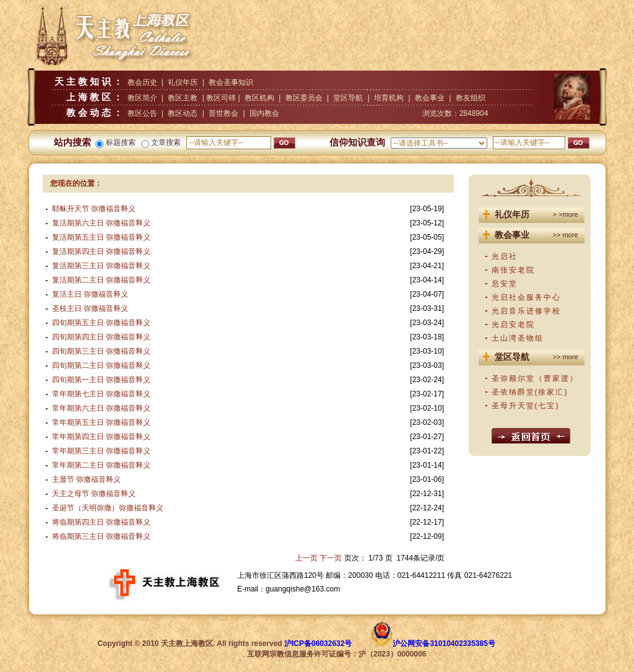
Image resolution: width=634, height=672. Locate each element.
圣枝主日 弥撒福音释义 (90, 308)
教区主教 (183, 98)
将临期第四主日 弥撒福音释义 (101, 522)
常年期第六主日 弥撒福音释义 (101, 408)
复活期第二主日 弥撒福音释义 (101, 280)
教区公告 (142, 113)
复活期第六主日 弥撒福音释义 (101, 223)
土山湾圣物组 (518, 338)
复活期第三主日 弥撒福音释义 (101, 266)
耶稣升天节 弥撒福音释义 (94, 209)
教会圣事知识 (231, 82)
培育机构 (389, 98)
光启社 (505, 256)
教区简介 (142, 98)
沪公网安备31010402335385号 (444, 644)
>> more (566, 235)
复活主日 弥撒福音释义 (90, 294)
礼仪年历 (183, 82)
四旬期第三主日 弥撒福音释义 (101, 351)
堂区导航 (348, 98)
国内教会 (264, 113)
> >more (566, 214)
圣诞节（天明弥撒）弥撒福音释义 (108, 508)
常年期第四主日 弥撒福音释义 (101, 437)
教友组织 (471, 98)
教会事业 (430, 98)
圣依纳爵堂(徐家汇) (530, 392)
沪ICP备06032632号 (318, 644)
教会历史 (142, 82)
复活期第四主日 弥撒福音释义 (101, 251)
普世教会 (224, 113)
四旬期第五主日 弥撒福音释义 (101, 323)
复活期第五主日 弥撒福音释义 (101, 237)
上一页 (306, 558)
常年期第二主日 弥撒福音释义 (101, 465)
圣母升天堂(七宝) (526, 406)
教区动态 (183, 113)
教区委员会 (304, 98)
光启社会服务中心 (526, 297)
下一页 (331, 558)
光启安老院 (513, 325)
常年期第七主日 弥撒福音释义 (101, 394)
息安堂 (505, 284)
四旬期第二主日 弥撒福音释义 (101, 365)
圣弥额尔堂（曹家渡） (535, 378)
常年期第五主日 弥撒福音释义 (101, 422)
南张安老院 (513, 270)
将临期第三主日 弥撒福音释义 (101, 536)
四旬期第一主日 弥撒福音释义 (101, 380)
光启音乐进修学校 (526, 311)
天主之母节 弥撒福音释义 (94, 494)
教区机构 (259, 98)
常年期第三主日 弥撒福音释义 (101, 451)
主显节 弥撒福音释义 (86, 479)
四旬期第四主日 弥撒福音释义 (101, 337)
